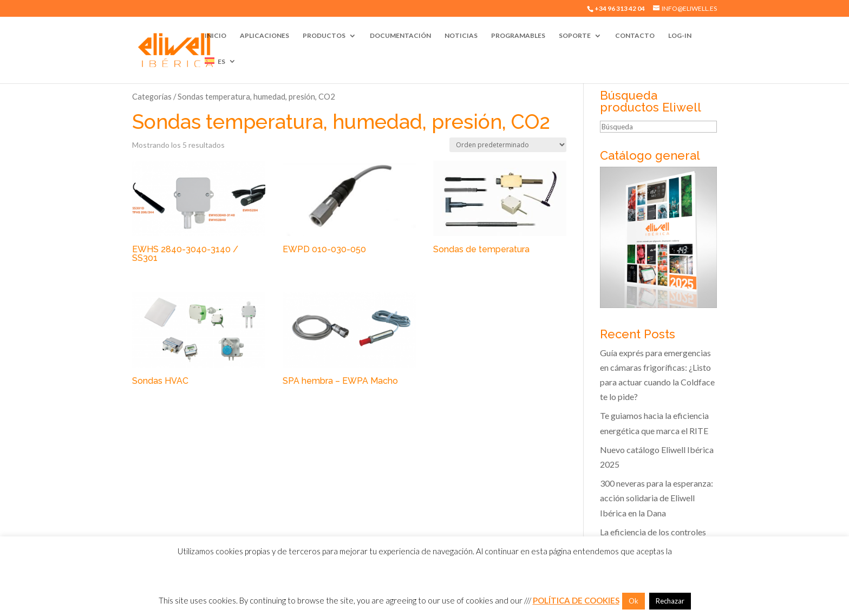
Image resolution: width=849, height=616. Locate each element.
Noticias (461, 36)
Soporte (575, 36)
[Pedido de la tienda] (508, 145)
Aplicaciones (265, 36)
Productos (324, 36)
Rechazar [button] (670, 601)
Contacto (635, 36)
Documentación (400, 36)
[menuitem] (220, 70)
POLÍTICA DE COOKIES (576, 600)
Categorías (152, 96)
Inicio (215, 36)
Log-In (680, 36)
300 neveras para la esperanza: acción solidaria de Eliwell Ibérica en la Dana (657, 498)
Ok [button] (634, 601)
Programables (518, 36)
